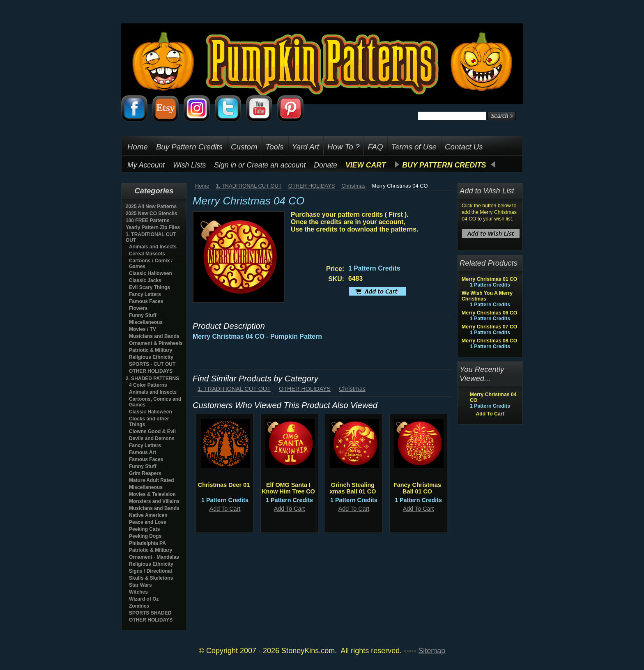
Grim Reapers (145, 473)
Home (202, 186)
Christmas (353, 186)
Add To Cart (225, 509)
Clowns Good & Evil (152, 431)
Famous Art (143, 452)
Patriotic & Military (151, 350)
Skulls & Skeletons (151, 578)
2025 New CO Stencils (151, 213)
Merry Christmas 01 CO (489, 279)
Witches (138, 592)
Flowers (138, 308)
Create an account (276, 165)
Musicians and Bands (154, 336)
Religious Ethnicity (151, 357)
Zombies (139, 606)
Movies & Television (152, 494)
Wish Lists (189, 165)
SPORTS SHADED (150, 613)
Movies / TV (143, 329)
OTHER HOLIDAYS (151, 371)
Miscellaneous (146, 322)
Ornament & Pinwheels (156, 343)
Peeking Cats (144, 529)
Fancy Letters (145, 294)
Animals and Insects (153, 247)
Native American (148, 515)
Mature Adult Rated (152, 480)
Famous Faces (146, 301)
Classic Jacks (145, 280)
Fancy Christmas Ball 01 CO (417, 488)
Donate (325, 165)
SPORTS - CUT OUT (152, 364)
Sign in (225, 165)
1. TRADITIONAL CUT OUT (249, 186)
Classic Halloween (151, 273)
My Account (146, 165)
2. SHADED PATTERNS (152, 379)
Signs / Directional (151, 571)
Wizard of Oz (144, 599)
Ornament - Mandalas (154, 557)
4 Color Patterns (148, 385)
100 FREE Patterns (148, 220)
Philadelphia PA (147, 543)
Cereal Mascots (147, 254)
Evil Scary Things (149, 287)
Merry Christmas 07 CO (489, 327)
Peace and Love (148, 522)
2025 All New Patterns (151, 207)
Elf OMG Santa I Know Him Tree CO (288, 488)
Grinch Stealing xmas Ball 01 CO (353, 488)
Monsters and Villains (154, 501)
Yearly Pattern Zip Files (153, 227)
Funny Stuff (143, 315)
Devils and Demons (152, 438)
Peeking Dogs (145, 536)
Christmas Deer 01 (224, 485)
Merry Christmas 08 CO (489, 341)
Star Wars (140, 585)
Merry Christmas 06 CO (489, 313)
